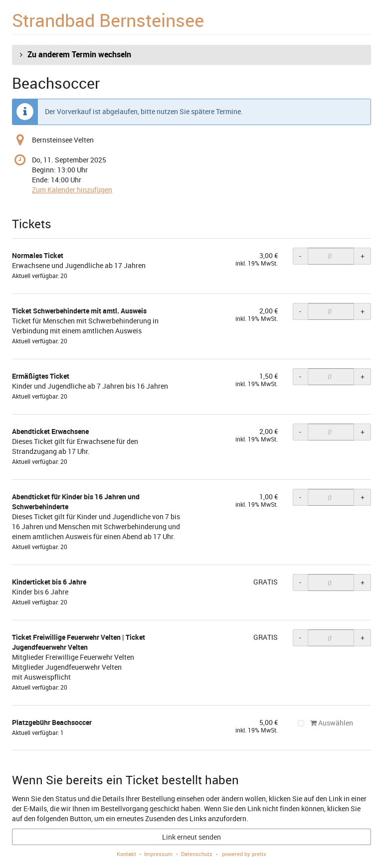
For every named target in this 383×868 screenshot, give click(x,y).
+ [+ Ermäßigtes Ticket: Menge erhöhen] (363, 376)
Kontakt (126, 854)
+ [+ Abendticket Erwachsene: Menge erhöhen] (363, 432)
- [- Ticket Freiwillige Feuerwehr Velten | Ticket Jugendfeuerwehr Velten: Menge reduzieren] (300, 638)
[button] (191, 55)
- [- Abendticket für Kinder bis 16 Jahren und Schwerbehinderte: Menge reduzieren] (300, 497)
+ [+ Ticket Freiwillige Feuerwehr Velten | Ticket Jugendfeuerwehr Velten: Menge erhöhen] (363, 638)
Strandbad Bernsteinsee (108, 20)
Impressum (158, 854)
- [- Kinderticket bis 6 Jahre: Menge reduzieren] (300, 582)
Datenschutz (197, 854)
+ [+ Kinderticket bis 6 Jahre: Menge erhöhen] (363, 582)
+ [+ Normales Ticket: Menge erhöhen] (363, 256)
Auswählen (326, 723)
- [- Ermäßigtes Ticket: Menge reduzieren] (300, 376)
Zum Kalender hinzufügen (72, 190)
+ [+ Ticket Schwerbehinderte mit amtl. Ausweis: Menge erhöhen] (363, 311)
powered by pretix (244, 854)
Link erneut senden (191, 837)
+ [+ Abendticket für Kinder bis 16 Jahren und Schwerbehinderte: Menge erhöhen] (363, 497)
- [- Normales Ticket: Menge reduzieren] (300, 256)
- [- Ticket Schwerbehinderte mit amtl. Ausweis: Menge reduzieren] (300, 311)
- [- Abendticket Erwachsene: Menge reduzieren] (300, 432)
